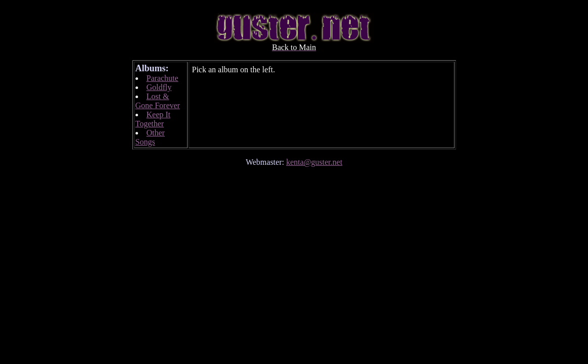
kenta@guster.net (314, 162)
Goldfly (159, 87)
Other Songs (150, 137)
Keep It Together (153, 119)
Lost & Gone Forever (158, 101)
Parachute (163, 78)
